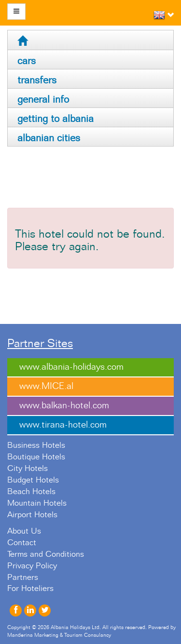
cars (27, 61)
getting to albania (56, 119)
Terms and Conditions (46, 554)
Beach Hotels (31, 492)
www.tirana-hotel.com (63, 425)
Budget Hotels (33, 480)
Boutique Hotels (36, 457)
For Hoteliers (30, 589)
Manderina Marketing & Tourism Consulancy (59, 635)
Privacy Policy (32, 566)
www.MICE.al (46, 386)
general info (43, 100)
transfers (37, 80)
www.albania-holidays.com (71, 367)
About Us (24, 531)
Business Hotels (36, 445)
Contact (22, 543)
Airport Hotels (32, 515)
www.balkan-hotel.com (64, 406)
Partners (23, 577)
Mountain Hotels (37, 503)
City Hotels (28, 469)
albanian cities (49, 138)
